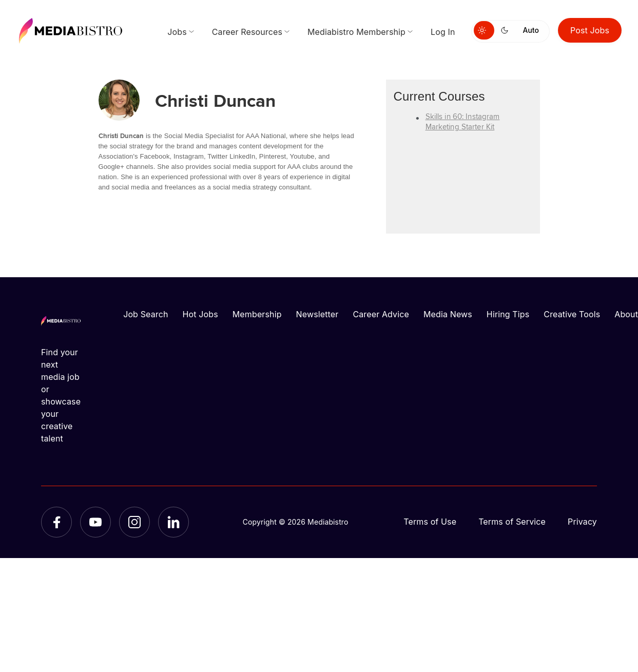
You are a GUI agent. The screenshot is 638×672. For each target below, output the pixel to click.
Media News (448, 314)
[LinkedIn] (173, 522)
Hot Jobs (200, 314)
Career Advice (381, 314)
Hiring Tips (508, 314)
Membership (257, 314)
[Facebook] (56, 522)
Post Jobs (590, 30)
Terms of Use (430, 522)
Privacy (582, 522)
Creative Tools (572, 314)
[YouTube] (95, 522)
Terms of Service (512, 522)
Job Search (146, 314)
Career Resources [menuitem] (247, 32)
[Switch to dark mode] (507, 30)
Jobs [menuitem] (177, 32)
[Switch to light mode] (484, 30)
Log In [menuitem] (443, 32)
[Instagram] (134, 522)
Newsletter (317, 314)
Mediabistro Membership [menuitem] (356, 32)
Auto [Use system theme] (531, 30)
